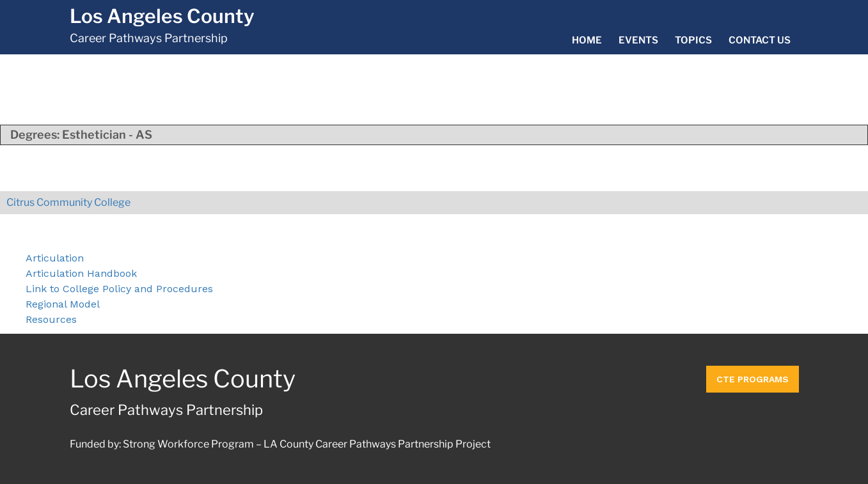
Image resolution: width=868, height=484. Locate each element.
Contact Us (760, 40)
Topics (693, 40)
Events (638, 40)
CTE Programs (753, 379)
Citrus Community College (68, 202)
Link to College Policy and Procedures (119, 289)
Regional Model (63, 304)
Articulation (55, 258)
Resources (51, 319)
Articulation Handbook (81, 273)
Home (587, 40)
